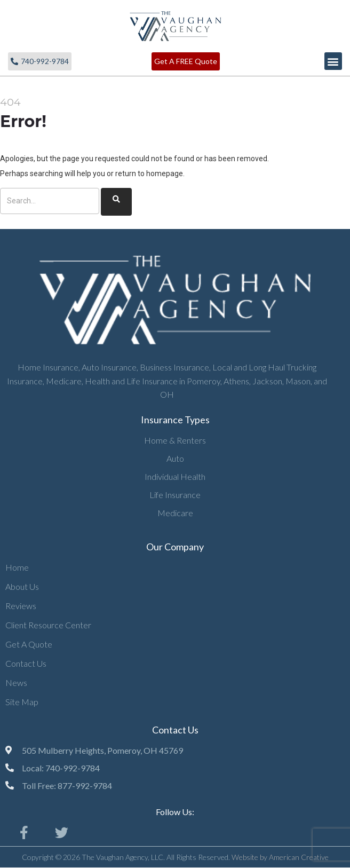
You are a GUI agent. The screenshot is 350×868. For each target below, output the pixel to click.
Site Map (22, 702)
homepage (165, 173)
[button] (333, 61)
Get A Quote (29, 644)
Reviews (21, 606)
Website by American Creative (280, 857)
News (16, 682)
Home (17, 567)
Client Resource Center (48, 625)
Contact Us (26, 663)
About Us (22, 586)
